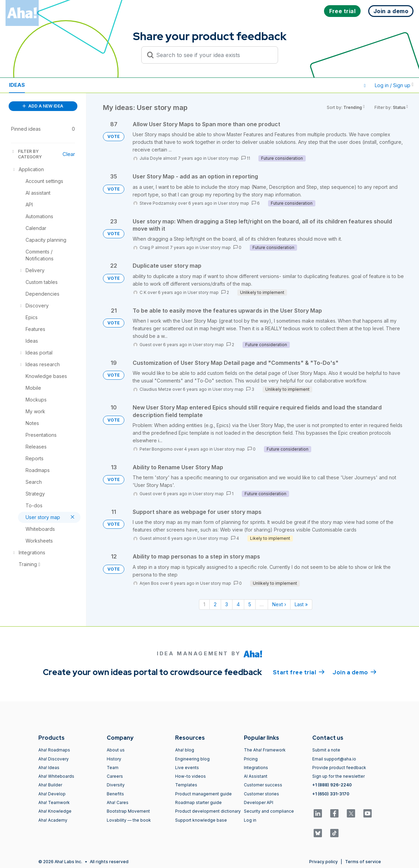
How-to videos (191, 776)
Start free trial (299, 672)
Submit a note (326, 750)
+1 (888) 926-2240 (332, 785)
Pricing (251, 759)
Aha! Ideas (49, 768)
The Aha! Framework (265, 750)
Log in (250, 820)
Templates (186, 785)
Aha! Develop (52, 794)
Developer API (259, 802)
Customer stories (261, 794)
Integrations (256, 768)
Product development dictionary (208, 811)
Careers (115, 776)
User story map (223, 158)
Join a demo (354, 672)
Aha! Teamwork (54, 802)
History (114, 759)
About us (116, 750)
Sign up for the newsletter (339, 776)
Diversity (116, 785)
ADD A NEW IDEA (43, 106)
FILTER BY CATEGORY (26, 154)
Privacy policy (323, 862)
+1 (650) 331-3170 (331, 794)
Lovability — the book (129, 820)
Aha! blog (185, 750)
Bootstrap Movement (128, 811)
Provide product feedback (339, 768)
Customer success (263, 785)
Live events (187, 768)
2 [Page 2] (215, 604)
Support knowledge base (201, 820)
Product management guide (203, 794)
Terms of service (363, 862)
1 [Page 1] (204, 604)
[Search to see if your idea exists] (213, 55)
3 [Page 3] (227, 604)
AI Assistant (256, 776)
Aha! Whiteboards (56, 776)
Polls (86, 85)
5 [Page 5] (250, 604)
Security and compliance (269, 811)
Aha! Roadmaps (54, 750)
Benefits (115, 794)
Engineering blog (192, 759)
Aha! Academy (53, 820)
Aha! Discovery (54, 759)
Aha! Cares (118, 802)
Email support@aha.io (334, 759)
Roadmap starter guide (198, 802)
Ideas (17, 85)
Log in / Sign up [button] (394, 85)
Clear (69, 154)
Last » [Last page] (301, 604)
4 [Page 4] (238, 604)
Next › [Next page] (279, 604)
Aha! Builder (50, 785)
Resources (51, 85)
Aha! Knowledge (55, 811)
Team (113, 768)
